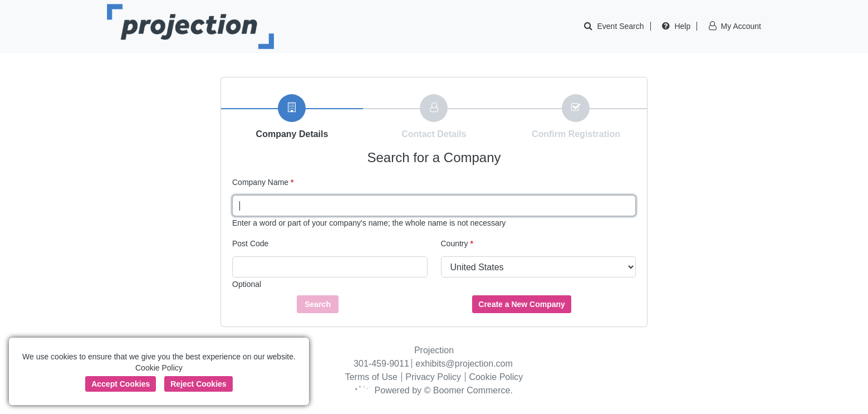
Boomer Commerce (472, 390)
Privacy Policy (433, 377)
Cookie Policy (496, 377)
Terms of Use (371, 377)
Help (682, 26)
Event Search (621, 26)
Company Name (263, 182)
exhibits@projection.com (464, 364)
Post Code (250, 243)
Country (457, 243)
